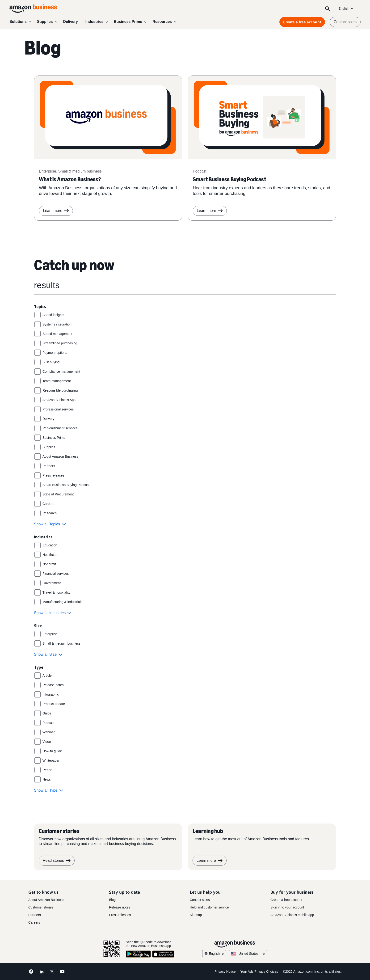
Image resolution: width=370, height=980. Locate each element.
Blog (112, 900)
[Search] (328, 8)
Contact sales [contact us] (345, 22)
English (346, 8)
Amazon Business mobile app (292, 915)
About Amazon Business (46, 900)
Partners (35, 915)
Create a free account (286, 900)
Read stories (57, 861)
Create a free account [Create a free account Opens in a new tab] (302, 22)
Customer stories (41, 907)
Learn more (210, 211)
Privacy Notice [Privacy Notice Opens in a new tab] (225, 972)
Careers (34, 922)
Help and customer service (209, 907)
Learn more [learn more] (56, 211)
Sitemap (196, 915)
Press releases (120, 915)
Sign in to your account (287, 907)
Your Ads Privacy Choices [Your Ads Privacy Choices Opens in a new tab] (259, 972)
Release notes (120, 907)
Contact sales (200, 900)
